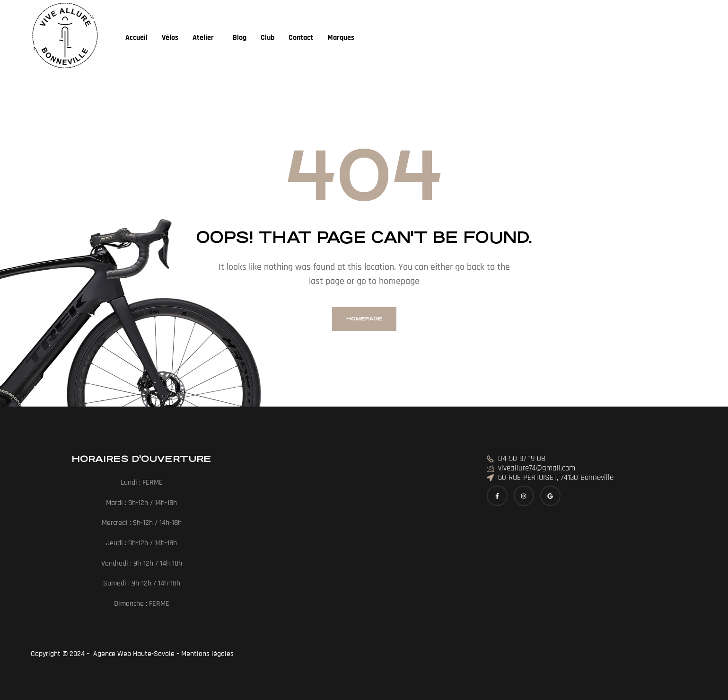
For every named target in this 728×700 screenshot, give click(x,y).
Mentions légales (208, 654)
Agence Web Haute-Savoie (133, 654)
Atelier (203, 38)
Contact (301, 38)
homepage (364, 319)
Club (268, 38)
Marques (341, 38)
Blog (240, 38)
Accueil (136, 38)
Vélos (170, 38)
